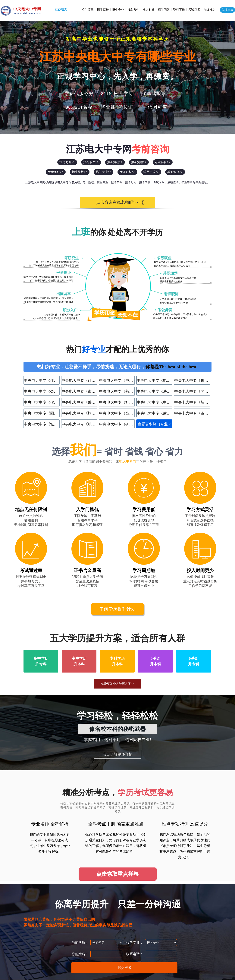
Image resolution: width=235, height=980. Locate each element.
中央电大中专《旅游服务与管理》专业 (79, 413)
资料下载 (179, 10)
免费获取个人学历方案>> (117, 684)
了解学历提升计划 (117, 609)
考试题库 (194, 10)
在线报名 (209, 10)
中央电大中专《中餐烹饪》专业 (155, 402)
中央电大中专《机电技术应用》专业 (192, 380)
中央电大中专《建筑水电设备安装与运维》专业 (155, 413)
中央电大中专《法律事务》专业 (155, 391)
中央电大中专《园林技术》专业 (42, 413)
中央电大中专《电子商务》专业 (155, 380)
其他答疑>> (175, 172)
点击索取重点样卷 (117, 874)
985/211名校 (79, 107)
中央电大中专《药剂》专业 (117, 391)
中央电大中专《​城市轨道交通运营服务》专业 (42, 424)
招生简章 (88, 10)
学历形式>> (151, 172)
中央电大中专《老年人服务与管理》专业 (192, 391)
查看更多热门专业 (153, 424)
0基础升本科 (155, 661)
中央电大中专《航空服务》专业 (79, 424)
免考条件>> (56, 172)
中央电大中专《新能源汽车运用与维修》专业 (192, 402)
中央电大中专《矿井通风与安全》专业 (117, 424)
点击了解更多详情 (117, 754)
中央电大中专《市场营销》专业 (79, 391)
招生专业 (118, 10)
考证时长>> (127, 172)
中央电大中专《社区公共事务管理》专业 (117, 402)
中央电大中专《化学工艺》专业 (42, 402)
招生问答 (164, 10)
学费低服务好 (79, 94)
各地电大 (227, 10)
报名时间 (149, 10)
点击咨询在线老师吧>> (114, 202)
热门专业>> (103, 172)
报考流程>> (115, 162)
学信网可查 (155, 107)
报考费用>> (139, 162)
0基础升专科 (194, 661)
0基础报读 (155, 94)
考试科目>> (163, 162)
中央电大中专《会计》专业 (42, 391)
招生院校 (103, 10)
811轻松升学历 (117, 94)
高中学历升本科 (79, 661)
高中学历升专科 (41, 661)
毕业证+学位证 (117, 107)
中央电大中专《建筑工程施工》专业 (42, 380)
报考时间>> (67, 162)
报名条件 (133, 10)
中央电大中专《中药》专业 (117, 380)
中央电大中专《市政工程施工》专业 (192, 413)
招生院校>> (80, 172)
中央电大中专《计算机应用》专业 (79, 380)
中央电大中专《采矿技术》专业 (79, 402)
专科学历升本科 (117, 661)
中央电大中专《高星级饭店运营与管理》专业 (117, 413)
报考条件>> (91, 162)
